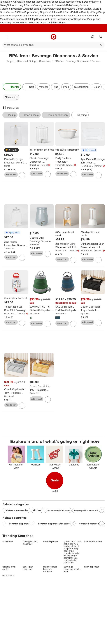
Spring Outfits (77, 16)
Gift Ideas (55, 12)
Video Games (76, 9)
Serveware (45, 61)
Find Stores (59, 23)
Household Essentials (54, 5)
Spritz (7, 166)
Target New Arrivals (11, 2)
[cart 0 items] (101, 37)
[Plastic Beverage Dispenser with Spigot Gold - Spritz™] (16, 161)
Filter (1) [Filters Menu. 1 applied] (12, 87)
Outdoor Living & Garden (20, 5)
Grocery (38, 5)
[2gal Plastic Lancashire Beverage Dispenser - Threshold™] (16, 243)
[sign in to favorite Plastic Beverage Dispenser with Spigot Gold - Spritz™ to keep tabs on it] (22, 175)
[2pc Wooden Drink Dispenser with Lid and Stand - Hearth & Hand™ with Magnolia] (67, 246)
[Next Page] (17, 97)
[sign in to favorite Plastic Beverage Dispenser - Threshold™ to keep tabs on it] (48, 174)
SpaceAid (85, 313)
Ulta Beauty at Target (88, 12)
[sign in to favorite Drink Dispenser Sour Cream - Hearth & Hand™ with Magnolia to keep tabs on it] (99, 260)
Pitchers (37, 510)
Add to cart (11, 175)
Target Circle (46, 23)
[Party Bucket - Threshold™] (67, 160)
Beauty (76, 5)
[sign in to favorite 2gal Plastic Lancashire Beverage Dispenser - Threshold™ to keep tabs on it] (22, 258)
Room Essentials (88, 166)
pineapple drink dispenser (30, 543)
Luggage (27, 9)
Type (56, 87)
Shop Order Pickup (84, 19)
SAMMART (35, 313)
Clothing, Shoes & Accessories (58, 2)
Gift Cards (66, 12)
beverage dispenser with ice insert (73, 569)
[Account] (93, 37)
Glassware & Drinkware (58, 510)
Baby (69, 5)
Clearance (43, 16)
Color (97, 87)
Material (43, 87)
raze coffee (8, 541)
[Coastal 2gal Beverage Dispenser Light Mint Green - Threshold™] (42, 240)
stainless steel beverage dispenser (50, 569)
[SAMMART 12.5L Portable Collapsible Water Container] (67, 309)
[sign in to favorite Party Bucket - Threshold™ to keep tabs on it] (73, 174)
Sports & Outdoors (42, 9)
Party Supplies (42, 12)
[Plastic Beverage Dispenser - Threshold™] (42, 160)
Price (66, 87)
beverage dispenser (17, 524)
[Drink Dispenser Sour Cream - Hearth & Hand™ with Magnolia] (93, 246)
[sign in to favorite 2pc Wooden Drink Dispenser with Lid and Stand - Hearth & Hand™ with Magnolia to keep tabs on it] (73, 260)
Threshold (35, 165)
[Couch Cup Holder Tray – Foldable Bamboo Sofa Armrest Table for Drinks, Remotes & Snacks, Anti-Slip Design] (93, 309)
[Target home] (54, 37)
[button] (11, 150)
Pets (74, 12)
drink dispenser (51, 541)
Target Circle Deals (52, 19)
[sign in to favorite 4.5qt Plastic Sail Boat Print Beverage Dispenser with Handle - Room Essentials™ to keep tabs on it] (22, 323)
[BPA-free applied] (11, 97)
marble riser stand (93, 541)
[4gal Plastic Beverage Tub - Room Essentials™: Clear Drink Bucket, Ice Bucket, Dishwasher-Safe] (93, 161)
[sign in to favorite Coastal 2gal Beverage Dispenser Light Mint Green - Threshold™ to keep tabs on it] (48, 254)
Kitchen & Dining (26, 61)
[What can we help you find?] (53, 45)
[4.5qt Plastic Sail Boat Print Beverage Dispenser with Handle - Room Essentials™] (16, 309)
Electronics (63, 9)
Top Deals (37, 19)
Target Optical (23, 16)
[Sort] (29, 87)
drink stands (8, 575)
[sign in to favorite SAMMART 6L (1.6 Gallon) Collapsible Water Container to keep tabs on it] (48, 324)
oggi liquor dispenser (28, 568)
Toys (54, 9)
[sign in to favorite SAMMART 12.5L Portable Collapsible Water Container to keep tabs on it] (73, 324)
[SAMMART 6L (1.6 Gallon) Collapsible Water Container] (42, 309)
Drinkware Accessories (17, 510)
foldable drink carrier (9, 568)
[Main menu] (6, 37)
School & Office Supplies (20, 12)
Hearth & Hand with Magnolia (62, 251)
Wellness (18, 9)
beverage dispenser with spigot (52, 524)
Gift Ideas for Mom (31, 2)
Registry (25, 23)
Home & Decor (83, 2)
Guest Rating (81, 87)
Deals (34, 16)
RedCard (35, 23)
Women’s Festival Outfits (19, 19)
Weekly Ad (68, 19)
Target (10, 61)
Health (9, 9)
